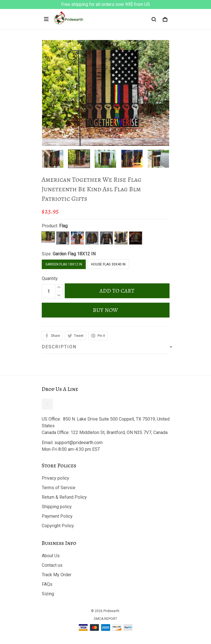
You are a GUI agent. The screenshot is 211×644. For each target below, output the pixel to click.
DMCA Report (105, 619)
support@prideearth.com (78, 443)
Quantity (50, 278)
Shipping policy (57, 507)
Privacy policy (55, 478)
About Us (51, 556)
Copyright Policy (58, 526)
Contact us (52, 565)
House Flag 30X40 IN (108, 264)
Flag (63, 226)
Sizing (48, 594)
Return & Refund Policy (64, 497)
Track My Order (57, 575)
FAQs (47, 584)
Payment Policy (57, 516)
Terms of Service (59, 488)
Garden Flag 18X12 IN (74, 254)
